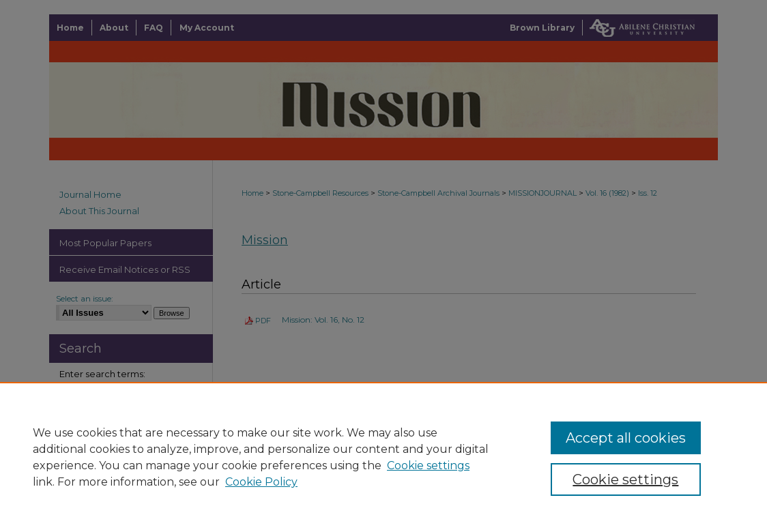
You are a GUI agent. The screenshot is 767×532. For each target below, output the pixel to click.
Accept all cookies (626, 438)
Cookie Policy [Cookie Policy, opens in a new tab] (261, 482)
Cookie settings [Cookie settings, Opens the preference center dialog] (625, 479)
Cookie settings (428, 465)
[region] (383, 457)
